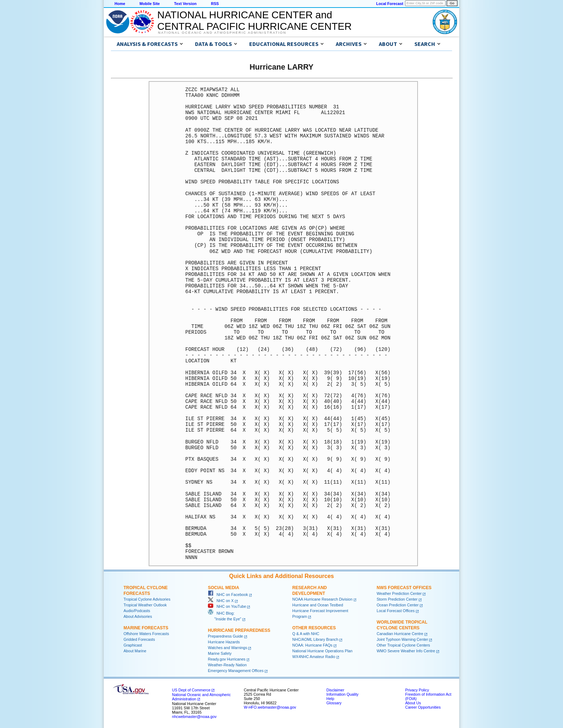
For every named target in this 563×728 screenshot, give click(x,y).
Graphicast (133, 645)
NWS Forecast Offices (404, 588)
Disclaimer (335, 690)
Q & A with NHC (306, 634)
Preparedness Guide (225, 636)
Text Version (185, 4)
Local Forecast (390, 4)
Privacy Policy (417, 690)
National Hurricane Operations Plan (322, 651)
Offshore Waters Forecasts (146, 634)
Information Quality (342, 694)
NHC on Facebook (228, 595)
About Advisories (138, 616)
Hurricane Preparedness (239, 630)
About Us (413, 703)
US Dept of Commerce (191, 690)
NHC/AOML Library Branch (315, 639)
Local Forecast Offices (396, 611)
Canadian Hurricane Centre (400, 634)
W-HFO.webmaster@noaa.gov (270, 707)
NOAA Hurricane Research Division (322, 599)
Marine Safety (220, 653)
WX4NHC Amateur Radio (314, 657)
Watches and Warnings (227, 648)
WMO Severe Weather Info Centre (406, 651)
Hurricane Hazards (224, 642)
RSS (215, 4)
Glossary (334, 703)
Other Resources (314, 628)
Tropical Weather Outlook (145, 605)
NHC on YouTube (227, 606)
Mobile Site (150, 4)
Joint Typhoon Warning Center (402, 639)
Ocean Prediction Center (398, 605)
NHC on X (221, 601)
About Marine (135, 651)
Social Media (224, 588)
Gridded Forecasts (139, 639)
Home (120, 4)
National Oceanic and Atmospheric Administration (222, 33)
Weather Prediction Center (399, 593)
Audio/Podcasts (137, 611)
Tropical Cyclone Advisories (147, 599)
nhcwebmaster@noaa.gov (194, 717)
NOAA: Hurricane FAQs (312, 645)
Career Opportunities (423, 707)
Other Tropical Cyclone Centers (403, 645)
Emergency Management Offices (236, 671)
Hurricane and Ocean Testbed (318, 605)
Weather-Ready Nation (227, 665)
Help (330, 699)
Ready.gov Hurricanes (227, 659)
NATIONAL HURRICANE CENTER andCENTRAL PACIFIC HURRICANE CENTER (254, 21)
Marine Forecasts (146, 628)
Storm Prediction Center (397, 599)
